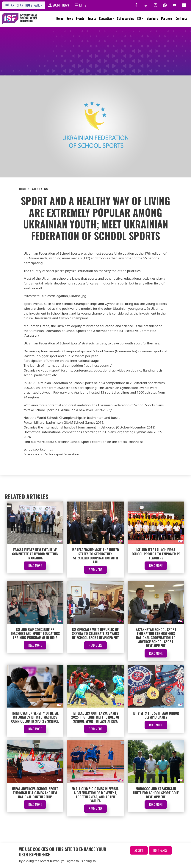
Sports (92, 18)
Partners (167, 18)
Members (152, 18)
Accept (139, 850)
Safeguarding (126, 18)
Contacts (181, 18)
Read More (35, 566)
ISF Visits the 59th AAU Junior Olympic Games (156, 715)
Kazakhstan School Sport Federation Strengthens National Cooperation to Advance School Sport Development (156, 638)
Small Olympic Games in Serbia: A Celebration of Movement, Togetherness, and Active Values (95, 795)
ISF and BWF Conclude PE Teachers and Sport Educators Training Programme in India (35, 633)
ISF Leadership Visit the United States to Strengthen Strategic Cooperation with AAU (95, 556)
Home (60, 18)
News (70, 18)
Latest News (39, 189)
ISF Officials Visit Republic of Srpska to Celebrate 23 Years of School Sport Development (95, 633)
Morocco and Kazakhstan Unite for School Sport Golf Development (156, 793)
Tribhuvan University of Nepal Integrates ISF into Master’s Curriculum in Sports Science (35, 717)
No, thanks (160, 850)
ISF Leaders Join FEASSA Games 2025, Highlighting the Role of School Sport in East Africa (95, 717)
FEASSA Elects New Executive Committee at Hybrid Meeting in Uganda (35, 554)
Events (80, 18)
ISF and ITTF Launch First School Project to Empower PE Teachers (156, 554)
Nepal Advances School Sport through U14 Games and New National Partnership (35, 793)
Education (105, 18)
